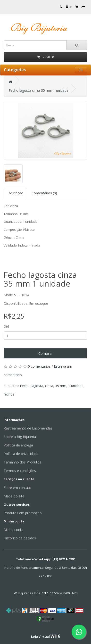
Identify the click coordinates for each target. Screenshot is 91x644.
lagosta (37, 386)
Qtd (6, 326)
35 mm (61, 386)
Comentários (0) (44, 193)
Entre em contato (17, 488)
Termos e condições (20, 471)
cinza (49, 386)
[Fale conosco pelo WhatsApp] (79, 632)
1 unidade (76, 386)
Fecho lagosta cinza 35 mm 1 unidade (39, 90)
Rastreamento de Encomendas (28, 428)
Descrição (15, 193)
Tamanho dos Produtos (22, 462)
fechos (9, 394)
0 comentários (39, 366)
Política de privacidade (21, 454)
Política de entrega (18, 445)
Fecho (25, 386)
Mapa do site (14, 496)
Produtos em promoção (23, 513)
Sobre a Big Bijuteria (20, 437)
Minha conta (13, 530)
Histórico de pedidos (20, 538)
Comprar (46, 353)
